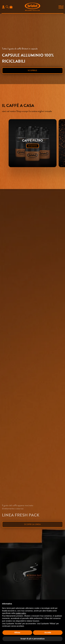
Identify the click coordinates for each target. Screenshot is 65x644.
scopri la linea (32, 530)
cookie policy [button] (21, 613)
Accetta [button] (48, 633)
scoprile (32, 70)
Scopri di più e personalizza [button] (32, 639)
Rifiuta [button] (17, 633)
